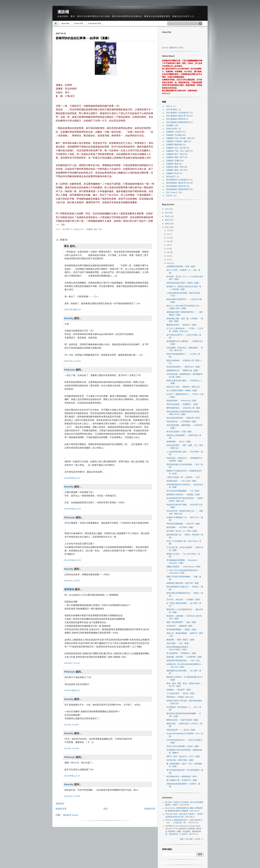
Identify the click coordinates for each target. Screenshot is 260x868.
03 (168, 263)
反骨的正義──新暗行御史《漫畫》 (181, 760)
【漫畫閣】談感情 (173, 161)
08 (168, 245)
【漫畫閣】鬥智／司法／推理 (177, 151)
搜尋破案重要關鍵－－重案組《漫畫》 (182, 629)
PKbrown (70, 370)
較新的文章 (61, 809)
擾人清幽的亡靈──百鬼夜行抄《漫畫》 (182, 780)
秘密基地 (69, 589)
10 (168, 238)
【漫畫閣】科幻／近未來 (175, 148)
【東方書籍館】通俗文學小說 (177, 116)
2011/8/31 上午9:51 (72, 581)
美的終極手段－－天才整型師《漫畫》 (182, 421)
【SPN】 (169, 196)
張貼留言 (60, 804)
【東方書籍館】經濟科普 (175, 119)
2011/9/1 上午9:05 (71, 748)
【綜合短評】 (171, 176)
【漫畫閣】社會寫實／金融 (176, 141)
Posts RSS (79, 23)
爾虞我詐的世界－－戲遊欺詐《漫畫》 (182, 325)
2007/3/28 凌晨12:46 (73, 310)
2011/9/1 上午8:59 (71, 725)
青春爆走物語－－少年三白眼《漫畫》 (182, 481)
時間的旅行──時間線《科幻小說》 (181, 697)
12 (168, 230)
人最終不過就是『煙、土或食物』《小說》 (184, 477)
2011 (167, 213)
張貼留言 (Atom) (71, 815)
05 (168, 256)
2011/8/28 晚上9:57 (72, 478)
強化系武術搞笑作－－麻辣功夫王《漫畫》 (184, 367)
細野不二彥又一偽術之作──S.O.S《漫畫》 (184, 756)
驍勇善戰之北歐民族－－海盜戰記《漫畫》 (184, 494)
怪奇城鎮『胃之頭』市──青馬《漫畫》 (182, 531)
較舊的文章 (150, 809)
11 (168, 234)
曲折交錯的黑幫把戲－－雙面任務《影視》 (184, 418)
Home (56, 23)
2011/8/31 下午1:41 (72, 663)
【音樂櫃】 (170, 125)
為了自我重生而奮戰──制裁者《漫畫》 (182, 390)
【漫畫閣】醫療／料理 (174, 167)
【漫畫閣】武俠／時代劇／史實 (178, 138)
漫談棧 (63, 12)
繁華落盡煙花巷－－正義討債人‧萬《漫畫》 (184, 408)
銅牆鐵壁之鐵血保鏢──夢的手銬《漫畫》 (183, 583)
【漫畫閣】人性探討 (174, 132)
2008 (167, 224)
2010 (167, 216)
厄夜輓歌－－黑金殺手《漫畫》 (179, 690)
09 (168, 241)
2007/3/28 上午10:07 (73, 361)
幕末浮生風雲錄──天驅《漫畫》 (180, 432)
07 (168, 249)
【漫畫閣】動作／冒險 (174, 154)
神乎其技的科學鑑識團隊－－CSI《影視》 (183, 491)
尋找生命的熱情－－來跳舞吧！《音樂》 (183, 404)
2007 (167, 227)
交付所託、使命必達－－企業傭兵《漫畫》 (184, 599)
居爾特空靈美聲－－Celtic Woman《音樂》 (184, 567)
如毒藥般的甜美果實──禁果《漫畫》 (181, 266)
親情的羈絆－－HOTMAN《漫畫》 (180, 527)
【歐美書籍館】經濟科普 (175, 186)
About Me (65, 23)
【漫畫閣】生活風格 (174, 135)
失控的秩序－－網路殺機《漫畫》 (180, 626)
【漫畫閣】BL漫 (172, 173)
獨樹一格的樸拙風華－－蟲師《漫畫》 (182, 622)
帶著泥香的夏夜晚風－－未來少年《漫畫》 (184, 524)
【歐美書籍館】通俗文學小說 (177, 183)
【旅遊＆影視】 (172, 129)
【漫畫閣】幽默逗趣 (174, 144)
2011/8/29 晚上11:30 (73, 560)
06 (168, 252)
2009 (167, 220)
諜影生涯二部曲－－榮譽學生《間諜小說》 (184, 387)
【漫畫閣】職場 (172, 164)
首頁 (105, 809)
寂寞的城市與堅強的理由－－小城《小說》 (184, 660)
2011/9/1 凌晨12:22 (72, 690)
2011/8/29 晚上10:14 (73, 509)
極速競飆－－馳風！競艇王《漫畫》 (181, 640)
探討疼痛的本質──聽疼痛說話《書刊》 (182, 776)
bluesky (67, 229)
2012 (167, 209)
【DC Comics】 (172, 192)
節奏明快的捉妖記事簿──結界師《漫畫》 (183, 283)
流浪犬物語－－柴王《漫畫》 (178, 643)
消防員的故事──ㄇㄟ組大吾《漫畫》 (181, 730)
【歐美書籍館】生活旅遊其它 (177, 180)
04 (168, 260)
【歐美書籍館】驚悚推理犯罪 (177, 189)
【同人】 (169, 106)
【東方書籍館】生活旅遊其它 (177, 113)
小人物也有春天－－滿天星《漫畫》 (181, 693)
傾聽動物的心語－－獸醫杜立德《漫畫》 (183, 370)
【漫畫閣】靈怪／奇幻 (94, 229)
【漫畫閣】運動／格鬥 (174, 157)
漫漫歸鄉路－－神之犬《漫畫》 (179, 442)
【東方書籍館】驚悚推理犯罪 (177, 122)
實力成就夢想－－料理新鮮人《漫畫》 (182, 653)
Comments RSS (95, 23)
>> (202, 839)
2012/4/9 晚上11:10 (72, 776)
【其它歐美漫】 (172, 109)
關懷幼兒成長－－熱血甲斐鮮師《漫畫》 (183, 720)
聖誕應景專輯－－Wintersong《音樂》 (182, 401)
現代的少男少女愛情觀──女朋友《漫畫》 (183, 746)
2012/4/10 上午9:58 (72, 796)
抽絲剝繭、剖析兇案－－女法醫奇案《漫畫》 (185, 657)
